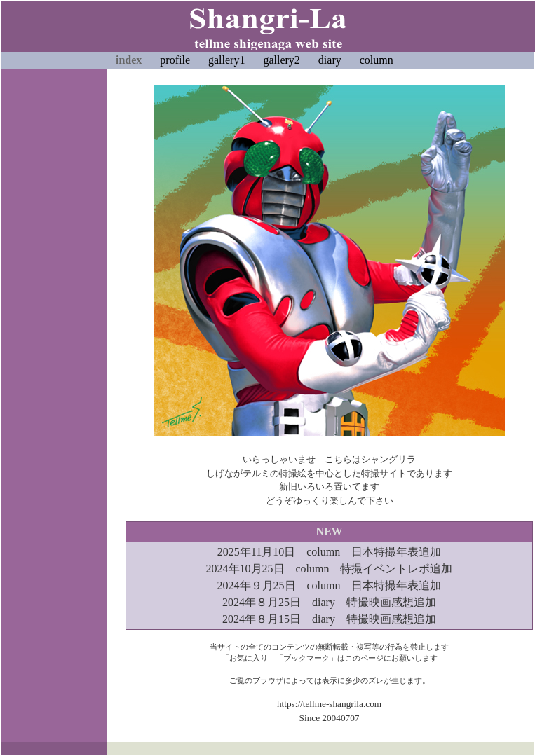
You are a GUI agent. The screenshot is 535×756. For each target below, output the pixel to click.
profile (175, 60)
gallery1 (226, 60)
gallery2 (281, 60)
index (129, 60)
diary (330, 60)
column (377, 60)
